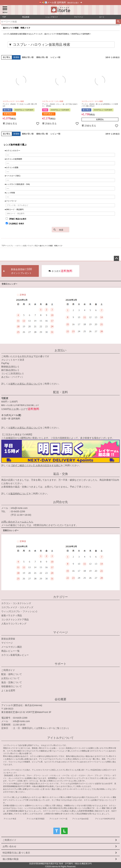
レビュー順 (55, 57)
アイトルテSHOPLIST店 (105, 819)
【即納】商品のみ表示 (16, 219)
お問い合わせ (9, 846)
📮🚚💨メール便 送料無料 (61, 2)
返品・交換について (12, 682)
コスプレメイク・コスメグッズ (17, 607)
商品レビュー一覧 (10, 651)
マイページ (61, 632)
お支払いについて (10, 678)
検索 (118, 22)
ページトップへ (116, 258)
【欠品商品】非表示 (15, 224)
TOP (3, 246)
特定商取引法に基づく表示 (16, 853)
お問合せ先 (61, 502)
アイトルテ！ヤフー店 (58, 819)
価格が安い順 (28, 57)
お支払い (61, 350)
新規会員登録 (8, 639)
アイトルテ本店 (10, 819)
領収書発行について (12, 686)
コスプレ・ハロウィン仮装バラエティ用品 (22, 246)
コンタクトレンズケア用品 (15, 620)
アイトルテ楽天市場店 (36, 819)
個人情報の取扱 (11, 859)
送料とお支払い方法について (25, 384)
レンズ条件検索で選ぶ (15, 145)
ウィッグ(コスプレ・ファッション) (19, 611)
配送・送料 (61, 392)
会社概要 (61, 699)
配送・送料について (12, 674)
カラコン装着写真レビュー (15, 655)
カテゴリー (61, 597)
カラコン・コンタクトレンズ (16, 603)
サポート (61, 664)
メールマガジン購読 (12, 647)
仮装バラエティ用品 (12, 615)
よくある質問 (8, 690)
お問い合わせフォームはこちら (17, 522)
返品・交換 (61, 474)
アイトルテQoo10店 (80, 819)
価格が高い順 (42, 57)
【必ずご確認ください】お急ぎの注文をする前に (36, 465)
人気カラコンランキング (14, 624)
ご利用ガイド (8, 670)
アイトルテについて (61, 738)
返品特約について (20, 494)
